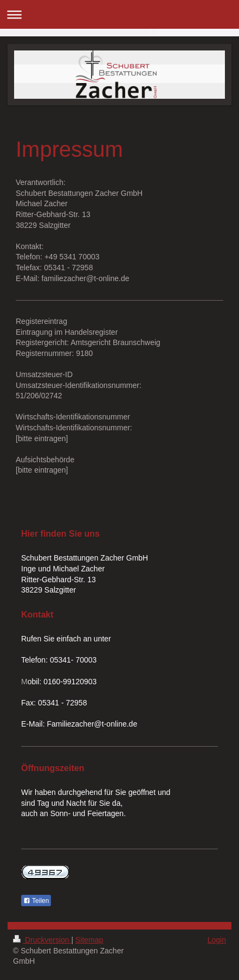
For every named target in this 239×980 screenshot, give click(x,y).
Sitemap (89, 940)
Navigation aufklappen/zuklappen (119, 14)
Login (217, 940)
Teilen (36, 901)
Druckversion (42, 940)
